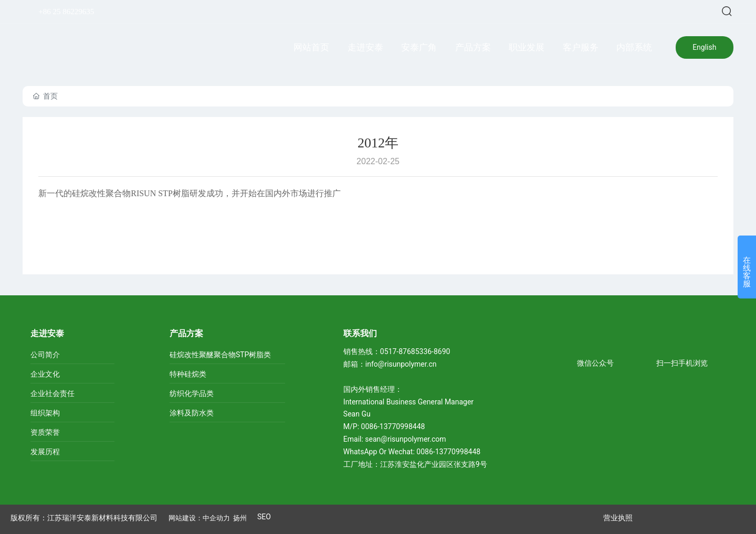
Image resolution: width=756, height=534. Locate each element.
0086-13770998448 (394, 426)
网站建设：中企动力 (199, 518)
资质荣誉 (45, 432)
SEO (264, 517)
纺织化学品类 (192, 393)
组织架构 (45, 413)
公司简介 (45, 355)
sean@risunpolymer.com (405, 439)
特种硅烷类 (188, 374)
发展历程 (45, 452)
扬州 (240, 518)
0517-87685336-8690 (415, 351)
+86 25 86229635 (66, 12)
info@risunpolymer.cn (401, 364)
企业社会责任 (52, 393)
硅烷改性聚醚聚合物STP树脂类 (220, 355)
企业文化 (45, 374)
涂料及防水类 (192, 413)
